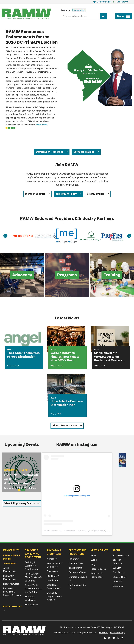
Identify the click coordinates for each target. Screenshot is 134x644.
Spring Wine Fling (78, 585)
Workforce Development (54, 587)
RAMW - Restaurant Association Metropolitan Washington (68, 531)
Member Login (102, 2)
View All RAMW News (65, 426)
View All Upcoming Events (20, 503)
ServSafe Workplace (30, 598)
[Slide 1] (9, 128)
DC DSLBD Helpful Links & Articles (54, 596)
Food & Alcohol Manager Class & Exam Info (33, 577)
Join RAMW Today (66, 194)
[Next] (129, 236)
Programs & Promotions (97, 575)
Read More (42, 125)
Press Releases (98, 569)
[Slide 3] (14, 128)
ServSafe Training (84, 152)
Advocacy (52, 559)
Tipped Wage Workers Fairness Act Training (34, 589)
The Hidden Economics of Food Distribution (23, 355)
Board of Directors (117, 562)
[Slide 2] (12, 128)
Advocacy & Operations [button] (54, 552)
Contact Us (122, 2)
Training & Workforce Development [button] (33, 554)
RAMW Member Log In (12, 557)
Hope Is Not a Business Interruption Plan (67, 403)
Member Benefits (35, 194)
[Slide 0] (7, 128)
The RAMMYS (76, 568)
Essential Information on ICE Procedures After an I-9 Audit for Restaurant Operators (21, 479)
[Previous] (5, 236)
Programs (74, 559)
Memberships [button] (11, 550)
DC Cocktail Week (78, 577)
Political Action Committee (55, 565)
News (93, 555)
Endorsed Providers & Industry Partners (12, 592)
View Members (96, 194)
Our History (118, 572)
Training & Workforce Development (32, 566)
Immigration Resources (49, 152)
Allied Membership (9, 570)
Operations (52, 571)
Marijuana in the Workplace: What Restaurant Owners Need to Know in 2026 (110, 357)
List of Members (11, 584)
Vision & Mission (121, 555)
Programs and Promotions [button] (78, 552)
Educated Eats (76, 563)
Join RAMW (10, 563)
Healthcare (52, 580)
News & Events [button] (99, 550)
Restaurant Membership (9, 578)
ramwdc (100, 531)
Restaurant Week (77, 572)
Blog (93, 564)
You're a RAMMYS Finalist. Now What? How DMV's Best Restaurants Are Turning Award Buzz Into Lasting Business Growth (66, 357)
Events (94, 560)
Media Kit (117, 581)
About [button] (116, 550)
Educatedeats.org (14, 607)
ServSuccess (31, 605)
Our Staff (117, 568)
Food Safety (53, 576)
